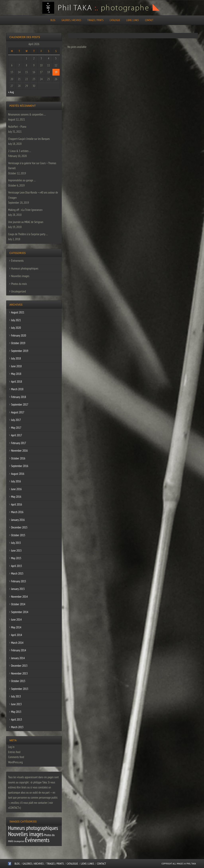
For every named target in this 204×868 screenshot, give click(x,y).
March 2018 (17, 389)
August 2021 (18, 312)
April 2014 (17, 635)
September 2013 (20, 689)
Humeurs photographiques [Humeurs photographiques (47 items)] (33, 828)
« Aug (11, 92)
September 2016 (20, 466)
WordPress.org (15, 762)
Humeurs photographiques (25, 268)
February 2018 (19, 397)
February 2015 (19, 581)
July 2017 (16, 420)
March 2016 (17, 512)
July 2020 (16, 328)
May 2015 (16, 558)
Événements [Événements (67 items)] (37, 840)
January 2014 (18, 658)
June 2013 (16, 704)
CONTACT (149, 20)
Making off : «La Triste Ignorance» (25, 210)
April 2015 (17, 566)
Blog (53, 20)
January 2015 (18, 589)
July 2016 (16, 481)
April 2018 (17, 382)
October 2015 (18, 535)
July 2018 (16, 358)
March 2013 (17, 727)
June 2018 (16, 366)
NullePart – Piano (17, 127)
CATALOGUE (115, 20)
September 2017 (20, 404)
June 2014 (16, 620)
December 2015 (19, 527)
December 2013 (19, 666)
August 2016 (18, 474)
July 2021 (16, 320)
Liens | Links (133, 20)
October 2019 (18, 343)
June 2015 (16, 551)
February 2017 (19, 443)
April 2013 (17, 719)
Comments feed (16, 757)
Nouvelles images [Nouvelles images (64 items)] (26, 834)
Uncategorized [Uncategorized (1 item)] (19, 841)
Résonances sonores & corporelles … (27, 114)
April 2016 (17, 504)
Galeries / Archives (71, 20)
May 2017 (16, 428)
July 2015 (16, 543)
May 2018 (16, 374)
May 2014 (16, 627)
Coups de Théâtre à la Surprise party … (28, 234)
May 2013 (16, 712)
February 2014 (19, 650)
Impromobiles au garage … (22, 180)
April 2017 (17, 435)
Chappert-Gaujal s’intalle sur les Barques (29, 139)
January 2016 (18, 520)
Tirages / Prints (96, 20)
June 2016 (16, 489)
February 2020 (19, 335)
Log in (11, 747)
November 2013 (19, 673)
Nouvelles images (20, 276)
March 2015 (17, 573)
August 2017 (18, 412)
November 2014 (19, 597)
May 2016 (16, 497)
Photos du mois (19, 284)
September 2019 (20, 351)
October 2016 (18, 458)
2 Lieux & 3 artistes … (20, 151)
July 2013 (16, 696)
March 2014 (17, 643)
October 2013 (18, 681)
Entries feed (14, 752)
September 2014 (20, 612)
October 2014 (18, 604)
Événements (17, 261)
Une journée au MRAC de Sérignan (26, 222)
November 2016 (19, 451)
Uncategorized (19, 291)
